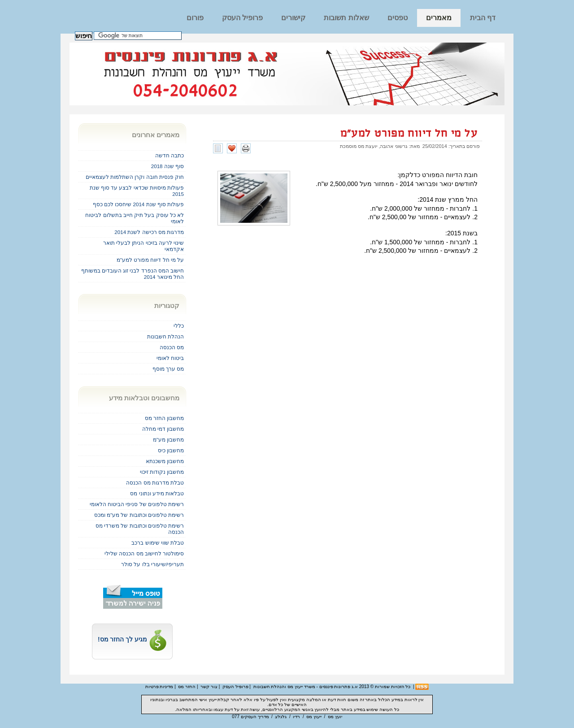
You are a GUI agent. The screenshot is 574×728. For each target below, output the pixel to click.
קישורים (293, 18)
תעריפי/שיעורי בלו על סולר (152, 564)
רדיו (296, 717)
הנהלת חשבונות (165, 336)
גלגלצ (281, 717)
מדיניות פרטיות (159, 687)
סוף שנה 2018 (167, 166)
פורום (195, 18)
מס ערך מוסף (168, 369)
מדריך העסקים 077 (250, 717)
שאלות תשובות (346, 18)
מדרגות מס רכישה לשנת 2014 (149, 232)
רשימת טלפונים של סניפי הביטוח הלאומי (137, 504)
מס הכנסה (172, 347)
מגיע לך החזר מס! (132, 639)
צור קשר (209, 687)
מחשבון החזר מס (164, 418)
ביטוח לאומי (170, 358)
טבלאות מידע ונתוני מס (157, 493)
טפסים (398, 18)
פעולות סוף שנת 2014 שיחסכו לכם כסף (138, 204)
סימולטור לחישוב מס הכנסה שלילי (144, 553)
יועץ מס (335, 717)
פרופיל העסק (242, 18)
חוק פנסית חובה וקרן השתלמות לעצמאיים (135, 177)
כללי (179, 326)
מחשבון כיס (171, 450)
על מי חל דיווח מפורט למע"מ (409, 134)
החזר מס (187, 687)
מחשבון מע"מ (168, 440)
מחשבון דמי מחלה (163, 429)
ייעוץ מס (314, 717)
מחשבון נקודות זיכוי (162, 472)
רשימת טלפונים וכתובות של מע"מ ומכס (139, 515)
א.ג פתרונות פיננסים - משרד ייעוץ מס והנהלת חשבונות (306, 687)
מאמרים (439, 18)
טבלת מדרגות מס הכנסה (155, 483)
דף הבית (483, 18)
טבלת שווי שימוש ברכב (158, 543)
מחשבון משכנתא (165, 461)
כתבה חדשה (170, 155)
